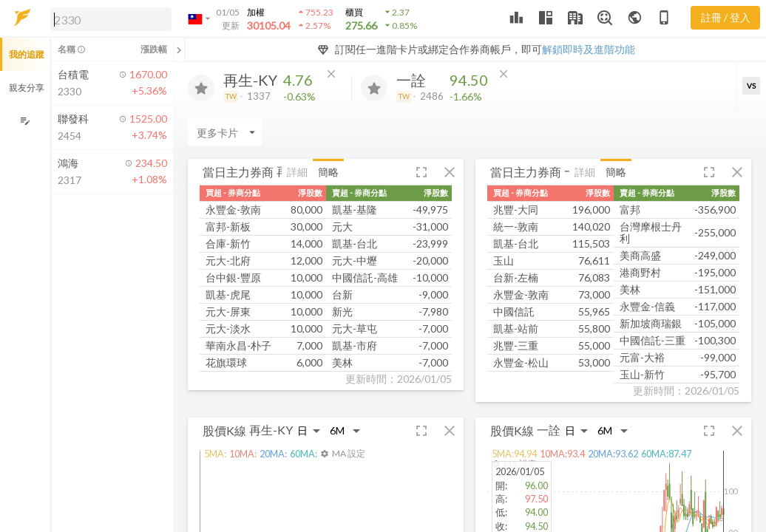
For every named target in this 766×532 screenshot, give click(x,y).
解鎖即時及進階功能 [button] (589, 49)
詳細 (297, 172)
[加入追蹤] (201, 88)
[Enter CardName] (225, 132)
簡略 (328, 172)
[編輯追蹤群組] (25, 121)
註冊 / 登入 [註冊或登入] (726, 17)
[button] (108, 18)
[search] (111, 19)
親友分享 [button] (27, 88)
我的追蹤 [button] (27, 54)
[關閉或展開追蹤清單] (179, 50)
